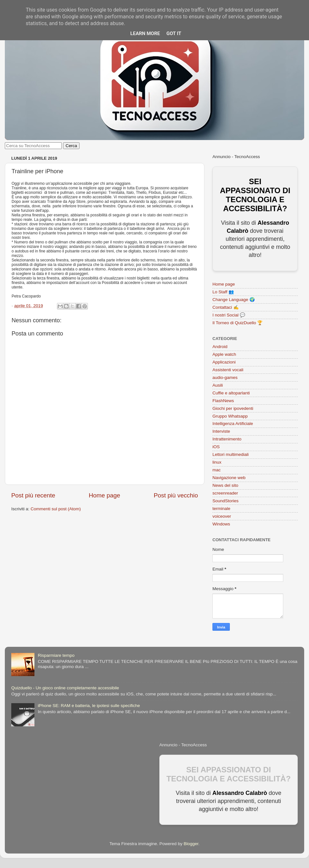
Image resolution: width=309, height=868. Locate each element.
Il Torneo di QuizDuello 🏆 (238, 323)
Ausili (218, 385)
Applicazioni (224, 362)
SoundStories (225, 501)
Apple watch (224, 354)
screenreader (225, 493)
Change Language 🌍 (234, 300)
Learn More (145, 33)
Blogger (191, 844)
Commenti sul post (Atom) (56, 509)
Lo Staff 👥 (223, 292)
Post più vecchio (176, 495)
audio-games (225, 377)
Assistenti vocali (228, 370)
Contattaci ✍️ (226, 307)
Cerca (71, 146)
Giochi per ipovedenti (233, 408)
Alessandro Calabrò (240, 793)
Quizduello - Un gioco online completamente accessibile (65, 688)
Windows (221, 524)
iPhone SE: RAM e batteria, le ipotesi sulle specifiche (89, 706)
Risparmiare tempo (56, 655)
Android (220, 347)
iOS (216, 447)
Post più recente (33, 495)
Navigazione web (229, 478)
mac (217, 470)
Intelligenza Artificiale (233, 424)
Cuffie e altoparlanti (231, 393)
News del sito (225, 485)
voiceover (222, 516)
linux (217, 462)
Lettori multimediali (231, 454)
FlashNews (223, 401)
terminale (221, 509)
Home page (105, 495)
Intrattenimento (227, 439)
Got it (174, 33)
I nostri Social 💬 (229, 315)
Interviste (221, 431)
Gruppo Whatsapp (230, 416)
